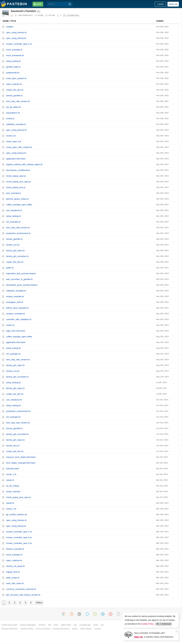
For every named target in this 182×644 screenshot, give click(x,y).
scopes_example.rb (15, 296)
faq (50, 625)
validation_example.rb (16, 124)
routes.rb (10, 325)
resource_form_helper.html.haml (21, 457)
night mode (66, 625)
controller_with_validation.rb (19, 319)
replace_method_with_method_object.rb (24, 164)
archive (42, 625)
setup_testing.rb (13, 61)
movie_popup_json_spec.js (18, 182)
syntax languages (28, 625)
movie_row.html (13, 492)
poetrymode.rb (13, 73)
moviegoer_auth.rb (15, 302)
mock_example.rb (14, 50)
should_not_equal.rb (15, 566)
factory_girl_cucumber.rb (17, 256)
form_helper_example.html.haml (21, 463)
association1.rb (13, 113)
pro (102, 625)
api (75, 625)
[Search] (70, 4)
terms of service (43, 629)
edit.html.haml (13, 469)
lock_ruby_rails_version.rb (18, 101)
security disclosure (61, 629)
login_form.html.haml (16, 331)
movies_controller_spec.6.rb (19, 537)
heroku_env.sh (13, 245)
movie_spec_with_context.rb (19, 147)
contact (98, 629)
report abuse (86, 629)
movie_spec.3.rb (14, 141)
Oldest (39, 603)
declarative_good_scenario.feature (22, 285)
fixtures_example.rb (15, 549)
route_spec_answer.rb (16, 78)
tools (56, 625)
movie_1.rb (11, 474)
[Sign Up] (128, 635)
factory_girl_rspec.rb (15, 251)
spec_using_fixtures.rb (16, 32)
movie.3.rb (11, 136)
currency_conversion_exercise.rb (21, 589)
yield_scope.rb (13, 578)
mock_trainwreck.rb (15, 55)
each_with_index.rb (15, 583)
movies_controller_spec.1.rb (19, 44)
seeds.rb (10, 480)
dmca (75, 629)
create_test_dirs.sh (15, 90)
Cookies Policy (147, 624)
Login (160, 4)
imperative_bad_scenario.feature (21, 273)
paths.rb (10, 268)
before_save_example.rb (17, 308)
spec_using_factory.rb (16, 38)
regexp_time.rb (13, 572)
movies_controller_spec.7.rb (19, 532)
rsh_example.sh (13, 222)
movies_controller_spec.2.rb (19, 543)
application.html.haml (16, 159)
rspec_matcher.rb (14, 84)
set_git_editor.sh (14, 107)
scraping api (85, 625)
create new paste (9, 625)
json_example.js (14, 193)
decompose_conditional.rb (18, 170)
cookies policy (27, 629)
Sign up (173, 4)
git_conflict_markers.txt (17, 514)
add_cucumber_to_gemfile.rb (19, 279)
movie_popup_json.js (16, 187)
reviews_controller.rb (16, 314)
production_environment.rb (18, 233)
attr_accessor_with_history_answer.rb (23, 595)
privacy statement (10, 629)
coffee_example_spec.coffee (19, 205)
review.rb (10, 119)
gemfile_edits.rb (13, 67)
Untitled (10, 27)
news (96, 625)
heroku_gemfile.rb (14, 96)
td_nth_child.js (13, 486)
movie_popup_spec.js (16, 176)
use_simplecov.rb (14, 210)
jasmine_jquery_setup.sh (18, 199)
